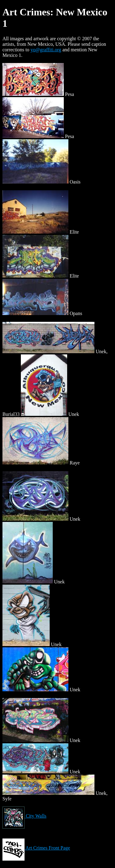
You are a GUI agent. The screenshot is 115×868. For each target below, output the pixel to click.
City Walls (24, 816)
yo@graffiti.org (46, 50)
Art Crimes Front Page (36, 848)
